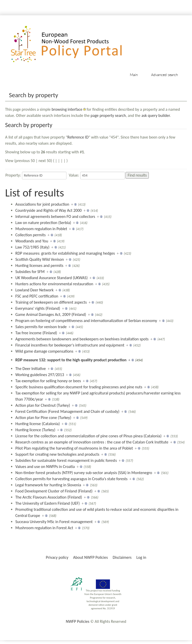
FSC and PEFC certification (37, 296)
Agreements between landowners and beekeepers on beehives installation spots (82, 339)
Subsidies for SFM (30, 272)
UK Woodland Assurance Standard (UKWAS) (52, 278)
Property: (13, 175)
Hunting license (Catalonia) (38, 424)
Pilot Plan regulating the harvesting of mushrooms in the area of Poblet (74, 448)
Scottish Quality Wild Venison (40, 259)
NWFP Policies (77, 621)
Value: (74, 175)
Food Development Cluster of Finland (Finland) (54, 491)
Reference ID (78, 137)
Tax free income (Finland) (36, 333)
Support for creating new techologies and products (57, 454)
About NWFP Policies (91, 557)
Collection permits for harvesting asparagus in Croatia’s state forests (71, 479)
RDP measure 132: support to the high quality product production (71, 360)
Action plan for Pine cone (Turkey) (43, 418)
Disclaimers (122, 557)
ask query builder (156, 115)
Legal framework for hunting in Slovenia (48, 485)
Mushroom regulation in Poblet (41, 229)
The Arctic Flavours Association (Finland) (49, 497)
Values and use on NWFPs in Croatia (45, 467)
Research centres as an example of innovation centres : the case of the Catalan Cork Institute (92, 442)
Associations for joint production (42, 204)
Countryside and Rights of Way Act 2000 (48, 210)
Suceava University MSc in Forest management (54, 522)
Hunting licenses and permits (39, 265)
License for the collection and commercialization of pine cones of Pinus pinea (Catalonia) (88, 436)
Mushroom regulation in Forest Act (44, 528)
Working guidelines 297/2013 (40, 375)
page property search (108, 115)
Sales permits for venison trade (41, 327)
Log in (141, 557)
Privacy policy (57, 557)
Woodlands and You (32, 241)
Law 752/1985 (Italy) (32, 247)
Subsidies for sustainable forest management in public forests (66, 460)
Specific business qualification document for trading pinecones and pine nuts (79, 387)
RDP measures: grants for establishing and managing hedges (65, 253)
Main (134, 75)
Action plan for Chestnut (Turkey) (43, 405)
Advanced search (165, 75)
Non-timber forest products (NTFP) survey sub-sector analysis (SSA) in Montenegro (84, 473)
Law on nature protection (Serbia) (43, 223)
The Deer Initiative (31, 369)
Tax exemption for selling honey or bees (48, 381)
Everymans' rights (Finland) (38, 308)
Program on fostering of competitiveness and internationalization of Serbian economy (86, 321)
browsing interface (67, 109)
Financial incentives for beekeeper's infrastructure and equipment (70, 345)
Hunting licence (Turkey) (35, 430)
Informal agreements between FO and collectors (55, 216)
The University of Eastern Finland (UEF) (48, 503)
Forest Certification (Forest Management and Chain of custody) (67, 411)
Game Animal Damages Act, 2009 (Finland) (51, 314)
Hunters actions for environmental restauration (54, 284)
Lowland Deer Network (34, 290)
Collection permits (30, 235)
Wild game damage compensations (44, 351)
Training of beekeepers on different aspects (51, 302)
